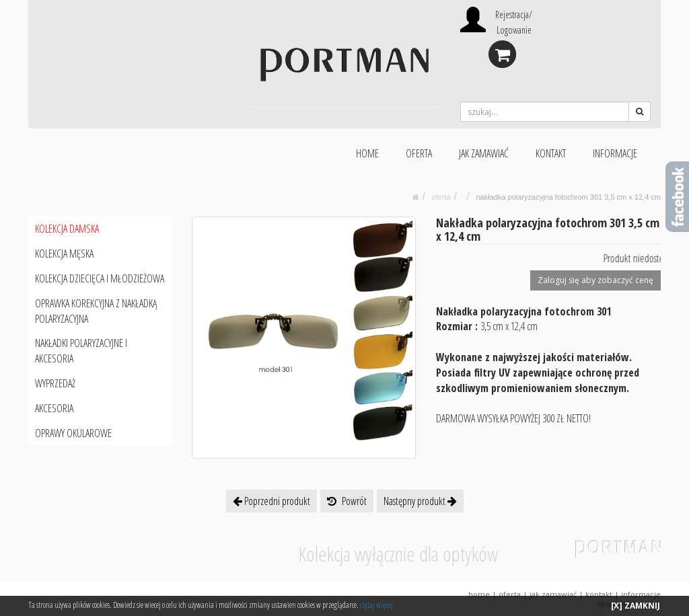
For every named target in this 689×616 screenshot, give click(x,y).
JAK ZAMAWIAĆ (484, 153)
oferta (441, 197)
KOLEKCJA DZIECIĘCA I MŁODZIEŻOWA (100, 278)
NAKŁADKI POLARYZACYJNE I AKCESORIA (81, 351)
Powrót (347, 501)
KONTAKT (551, 153)
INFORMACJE (615, 153)
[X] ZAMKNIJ (636, 606)
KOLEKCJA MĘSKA (64, 254)
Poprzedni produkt (271, 501)
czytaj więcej (376, 605)
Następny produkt (420, 501)
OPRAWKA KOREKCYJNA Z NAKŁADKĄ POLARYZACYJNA (96, 311)
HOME (367, 153)
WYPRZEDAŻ (55, 383)
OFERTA (419, 153)
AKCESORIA (54, 408)
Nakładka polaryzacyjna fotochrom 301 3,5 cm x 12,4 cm (568, 197)
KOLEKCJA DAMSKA (67, 229)
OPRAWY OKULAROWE (73, 433)
